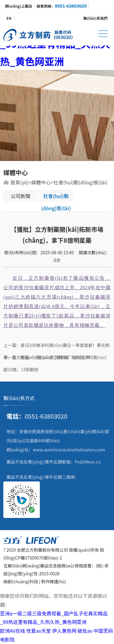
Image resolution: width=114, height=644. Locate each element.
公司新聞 (21, 196)
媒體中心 (41, 182)
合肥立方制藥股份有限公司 (42, 550)
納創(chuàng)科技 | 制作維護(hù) (35, 581)
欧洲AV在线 (13, 631)
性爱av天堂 (38, 631)
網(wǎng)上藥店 (18, 6)
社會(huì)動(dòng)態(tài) (81, 182)
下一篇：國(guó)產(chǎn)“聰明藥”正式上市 (47, 357)
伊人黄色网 (64, 631)
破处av (85, 631)
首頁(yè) (19, 182)
